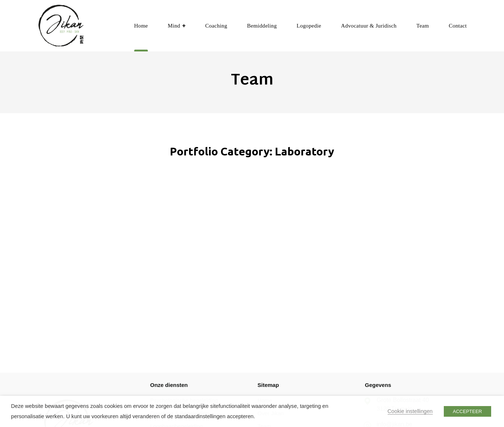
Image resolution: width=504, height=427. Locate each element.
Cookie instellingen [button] (410, 411)
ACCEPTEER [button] (467, 411)
